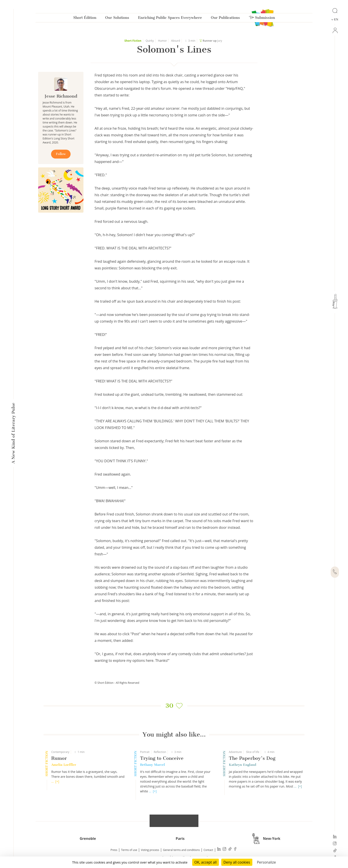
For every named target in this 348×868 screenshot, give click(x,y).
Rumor (59, 758)
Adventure (235, 752)
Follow (61, 154)
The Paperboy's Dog (252, 758)
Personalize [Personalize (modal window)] (266, 862)
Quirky (150, 41)
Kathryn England (242, 765)
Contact (208, 850)
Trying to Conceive (162, 758)
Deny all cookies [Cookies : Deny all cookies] (237, 862)
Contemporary (60, 752)
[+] (57, 781)
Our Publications (225, 19)
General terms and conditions (181, 850)
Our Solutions (117, 19)
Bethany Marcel (152, 765)
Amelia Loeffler (64, 765)
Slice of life (252, 752)
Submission (262, 19)
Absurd (176, 41)
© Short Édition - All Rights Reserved (117, 683)
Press (114, 850)
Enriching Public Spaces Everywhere (170, 19)
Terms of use (129, 850)
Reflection (160, 752)
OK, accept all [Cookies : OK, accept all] (206, 862)
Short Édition (85, 19)
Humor (162, 41)
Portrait (145, 752)
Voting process (150, 850)
